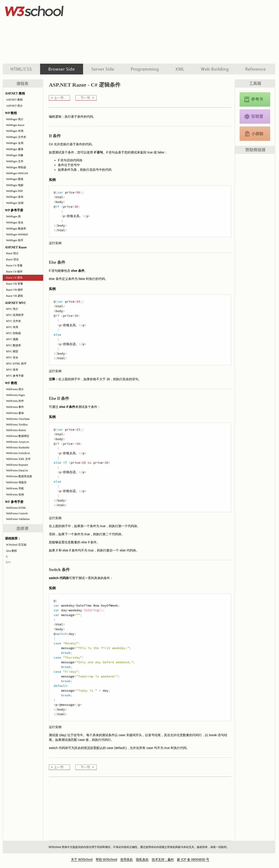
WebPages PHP (15, 191)
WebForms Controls (17, 513)
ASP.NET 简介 (14, 106)
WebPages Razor (15, 125)
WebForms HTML (16, 508)
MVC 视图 (12, 339)
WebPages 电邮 (15, 185)
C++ (9, 562)
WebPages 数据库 (16, 229)
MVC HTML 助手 (16, 364)
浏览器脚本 (62, 69)
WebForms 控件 (15, 401)
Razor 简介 (12, 253)
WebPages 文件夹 (16, 137)
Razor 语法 (12, 259)
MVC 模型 (12, 351)
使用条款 (127, 859)
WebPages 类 (13, 216)
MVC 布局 (12, 327)
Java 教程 (11, 551)
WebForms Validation (18, 519)
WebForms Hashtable (18, 447)
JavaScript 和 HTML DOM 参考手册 (255, 99)
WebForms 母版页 (16, 482)
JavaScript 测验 (255, 134)
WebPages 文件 (15, 161)
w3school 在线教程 (45, 10)
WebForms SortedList (18, 453)
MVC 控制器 (14, 333)
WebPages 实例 (15, 203)
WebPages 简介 (15, 119)
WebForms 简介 (15, 389)
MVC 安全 (12, 358)
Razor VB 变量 (15, 284)
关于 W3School (82, 859)
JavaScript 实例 (255, 117)
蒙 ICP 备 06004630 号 (193, 859)
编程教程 (145, 69)
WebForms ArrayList (17, 442)
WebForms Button (16, 430)
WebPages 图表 (15, 179)
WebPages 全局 (15, 143)
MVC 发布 (12, 370)
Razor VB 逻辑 (15, 296)
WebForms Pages (15, 395)
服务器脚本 (103, 69)
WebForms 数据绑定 (18, 436)
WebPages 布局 (15, 131)
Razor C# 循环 (14, 272)
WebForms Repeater (17, 465)
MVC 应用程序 (15, 315)
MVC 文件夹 (14, 321)
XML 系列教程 (180, 69)
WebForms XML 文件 (18, 459)
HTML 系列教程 (21, 69)
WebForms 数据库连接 (19, 476)
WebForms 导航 (15, 488)
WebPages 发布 (15, 197)
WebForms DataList (17, 470)
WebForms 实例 (15, 495)
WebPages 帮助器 (16, 167)
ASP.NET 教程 (14, 100)
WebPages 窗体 (15, 149)
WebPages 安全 (15, 223)
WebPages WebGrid (17, 173)
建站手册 (215, 69)
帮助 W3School (107, 859)
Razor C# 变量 (14, 265)
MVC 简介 (12, 309)
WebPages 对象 (15, 155)
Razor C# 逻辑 (14, 278)
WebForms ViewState (18, 419)
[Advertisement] (130, 31)
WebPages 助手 (15, 240)
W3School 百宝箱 (16, 545)
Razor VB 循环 (15, 290)
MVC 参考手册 (15, 376)
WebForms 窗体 (15, 413)
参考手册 (256, 69)
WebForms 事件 (15, 407)
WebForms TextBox (17, 425)
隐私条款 (142, 859)
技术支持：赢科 (163, 859)
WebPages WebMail (17, 234)
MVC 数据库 (14, 345)
